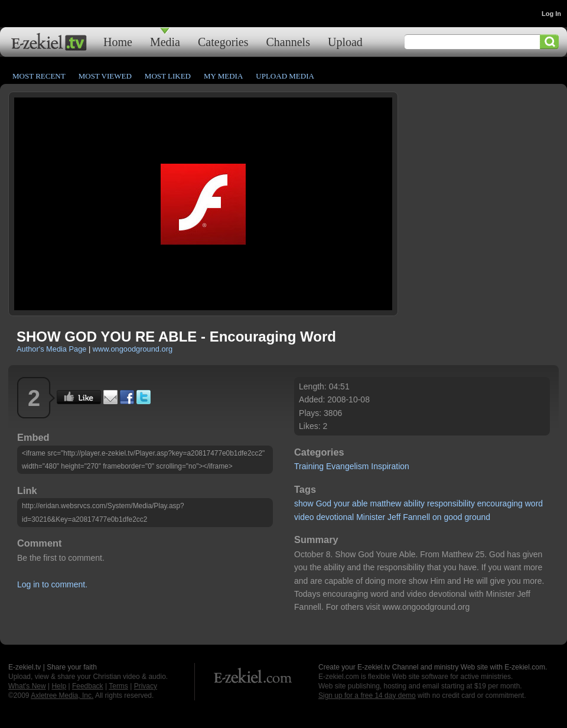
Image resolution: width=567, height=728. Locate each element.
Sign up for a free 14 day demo (367, 695)
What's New (27, 686)
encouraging (500, 503)
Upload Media (285, 76)
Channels (288, 42)
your (342, 503)
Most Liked (168, 76)
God (324, 503)
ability (414, 503)
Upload (345, 42)
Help (59, 686)
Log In (551, 14)
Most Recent (39, 76)
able (360, 503)
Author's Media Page (51, 349)
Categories (223, 42)
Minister (371, 517)
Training (309, 466)
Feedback (88, 686)
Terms (118, 686)
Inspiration (390, 466)
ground (478, 517)
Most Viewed (105, 76)
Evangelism (347, 466)
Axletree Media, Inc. (62, 695)
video (304, 517)
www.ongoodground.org (133, 349)
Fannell (416, 517)
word (534, 503)
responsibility (451, 503)
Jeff (394, 517)
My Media (223, 76)
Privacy (146, 686)
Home (118, 42)
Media (165, 42)
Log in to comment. (52, 584)
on (437, 517)
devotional (335, 517)
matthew (385, 503)
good (453, 517)
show (304, 503)
